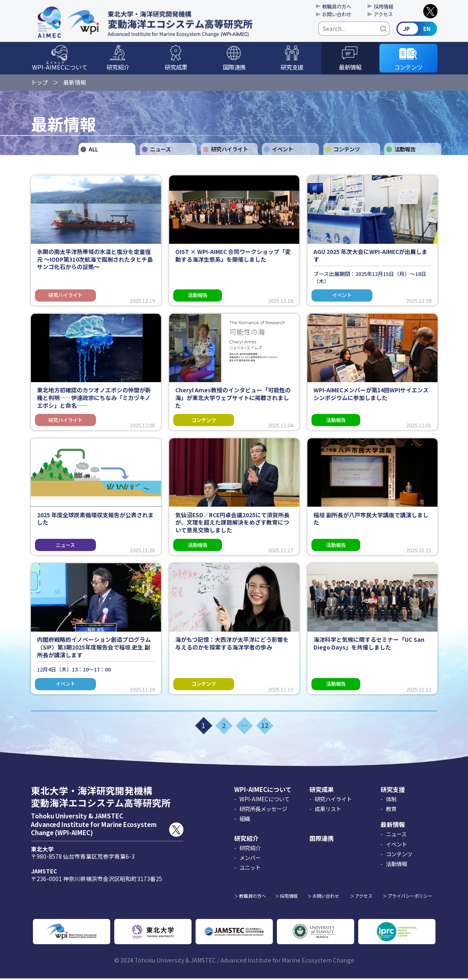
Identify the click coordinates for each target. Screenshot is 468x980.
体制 (391, 801)
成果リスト (328, 811)
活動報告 (405, 151)
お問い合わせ (338, 15)
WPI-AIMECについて (263, 791)
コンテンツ (408, 68)
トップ (39, 83)
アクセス (386, 15)
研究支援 (292, 68)
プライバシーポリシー (410, 897)
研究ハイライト (230, 151)
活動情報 (396, 865)
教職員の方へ (338, 7)
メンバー (250, 860)
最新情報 (350, 68)
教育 (391, 811)
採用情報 (386, 7)
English (417, 30)
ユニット (250, 869)
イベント (283, 151)
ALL (93, 151)
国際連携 (234, 68)
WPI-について (60, 67)
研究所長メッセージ (263, 811)
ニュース (160, 151)
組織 (245, 820)
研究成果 (176, 68)
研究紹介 (118, 68)
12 (265, 727)
